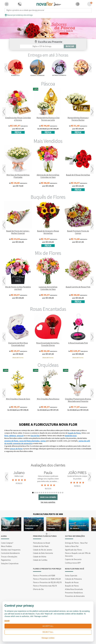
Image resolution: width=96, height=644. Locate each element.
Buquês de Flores (48, 197)
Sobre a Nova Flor (72, 546)
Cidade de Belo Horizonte (43, 553)
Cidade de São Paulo (41, 546)
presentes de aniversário (23, 443)
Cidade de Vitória (40, 557)
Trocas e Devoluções (9, 557)
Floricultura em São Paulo (11, 527)
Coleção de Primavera (73, 579)
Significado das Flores (73, 550)
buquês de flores (74, 433)
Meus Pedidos (6, 546)
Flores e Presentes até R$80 (44, 576)
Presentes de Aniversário (75, 596)
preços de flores (16, 449)
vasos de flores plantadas (29, 441)
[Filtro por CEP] (42, 46)
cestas (43, 441)
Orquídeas (48, 365)
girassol (20, 436)
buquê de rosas (71, 436)
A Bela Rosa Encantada (74, 589)
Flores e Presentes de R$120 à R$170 (47, 582)
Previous (6, 68)
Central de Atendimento (10, 553)
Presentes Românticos (74, 593)
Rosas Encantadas (48, 309)
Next (90, 68)
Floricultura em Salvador (54, 527)
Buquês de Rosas (72, 582)
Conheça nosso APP (73, 563)
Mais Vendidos (48, 141)
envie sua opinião (48, 497)
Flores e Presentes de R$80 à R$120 (47, 579)
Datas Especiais (71, 576)
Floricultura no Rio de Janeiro (78, 527)
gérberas (13, 436)
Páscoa (48, 84)
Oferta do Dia (38, 589)
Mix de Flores (48, 253)
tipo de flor (35, 436)
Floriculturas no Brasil (41, 543)
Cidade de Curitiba (40, 560)
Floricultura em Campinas (32, 527)
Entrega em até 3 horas (48, 55)
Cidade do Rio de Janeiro (43, 550)
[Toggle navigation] (7, 4)
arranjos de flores (11, 441)
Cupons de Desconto (73, 559)
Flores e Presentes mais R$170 (45, 586)
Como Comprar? (7, 543)
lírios (6, 436)
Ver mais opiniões (48, 502)
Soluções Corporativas (10, 563)
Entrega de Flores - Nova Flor (76, 543)
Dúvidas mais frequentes (11, 550)
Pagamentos (6, 560)
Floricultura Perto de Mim (48, 514)
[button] (78, 4)
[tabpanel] (48, 29)
